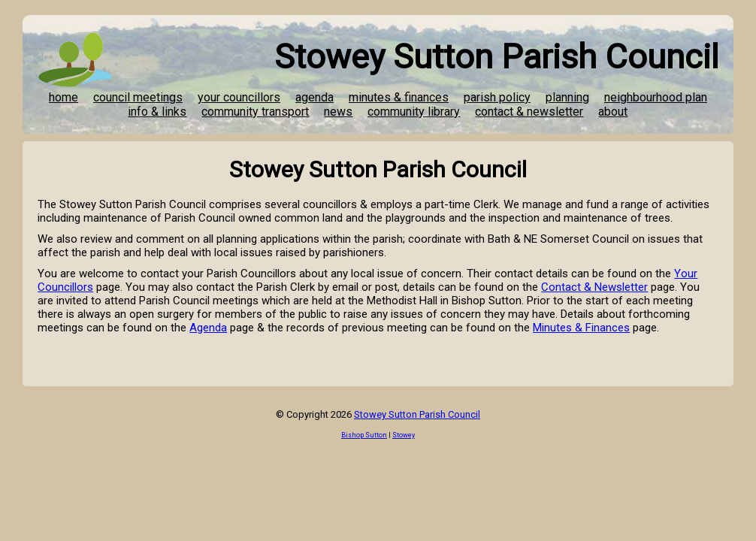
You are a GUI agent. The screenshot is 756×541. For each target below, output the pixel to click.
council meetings (138, 97)
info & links (157, 112)
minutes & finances (399, 97)
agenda (314, 97)
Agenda (208, 328)
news (338, 112)
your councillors (239, 97)
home (64, 97)
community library (414, 112)
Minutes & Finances (581, 328)
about (613, 112)
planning (567, 97)
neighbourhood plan (656, 97)
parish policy (497, 97)
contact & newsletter (529, 112)
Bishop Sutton (364, 435)
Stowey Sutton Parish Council (417, 414)
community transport (255, 112)
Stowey (404, 435)
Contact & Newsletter (594, 287)
